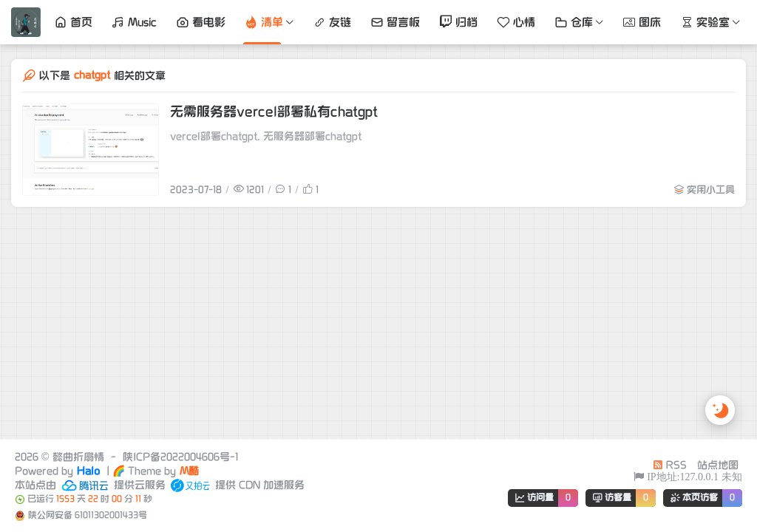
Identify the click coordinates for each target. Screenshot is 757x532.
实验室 (705, 22)
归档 (458, 22)
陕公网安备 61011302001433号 (88, 515)
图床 (642, 22)
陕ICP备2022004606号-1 (180, 457)
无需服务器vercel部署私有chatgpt (274, 112)
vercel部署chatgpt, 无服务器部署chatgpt (266, 136)
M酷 (189, 471)
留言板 (395, 22)
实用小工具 (711, 190)
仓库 (574, 22)
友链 (332, 22)
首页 (73, 22)
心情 (516, 22)
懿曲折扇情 (78, 457)
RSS (670, 465)
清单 (264, 22)
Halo (88, 471)
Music (134, 22)
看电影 (201, 22)
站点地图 (718, 465)
